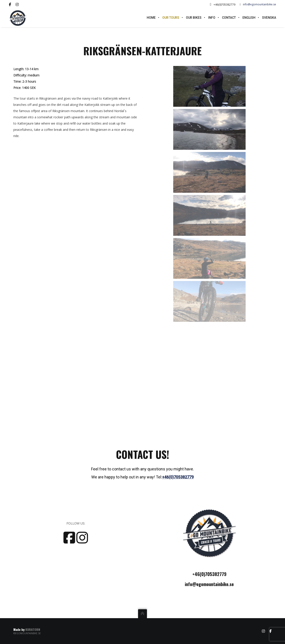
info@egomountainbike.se (258, 4)
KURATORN (33, 629)
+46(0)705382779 (178, 477)
